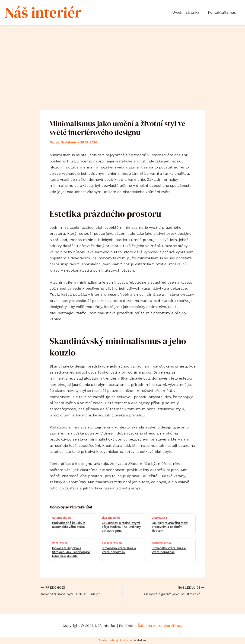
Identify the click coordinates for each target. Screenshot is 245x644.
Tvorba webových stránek (115, 640)
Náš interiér (43, 12)
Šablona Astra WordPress (160, 626)
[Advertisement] (122, 60)
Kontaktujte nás (223, 12)
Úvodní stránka (188, 12)
